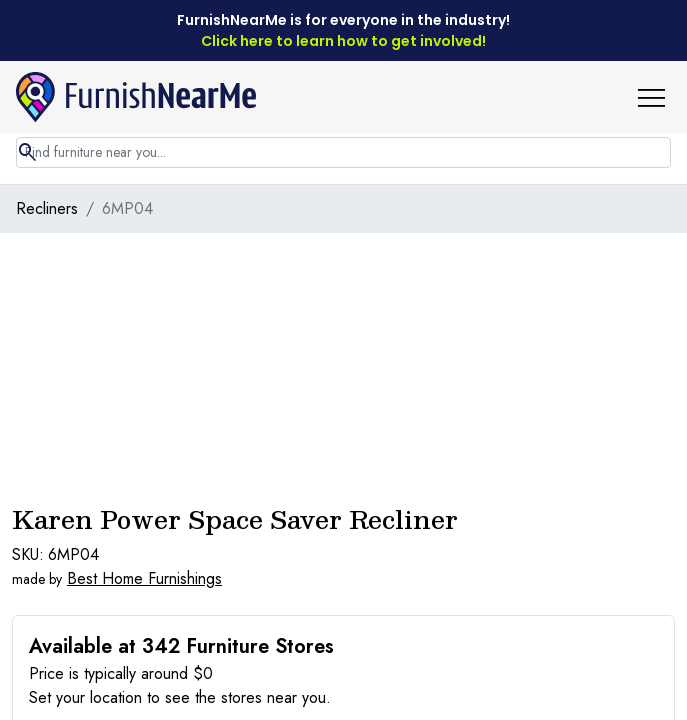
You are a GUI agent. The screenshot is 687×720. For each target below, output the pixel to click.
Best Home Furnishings (144, 578)
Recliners (47, 208)
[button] (659, 97)
